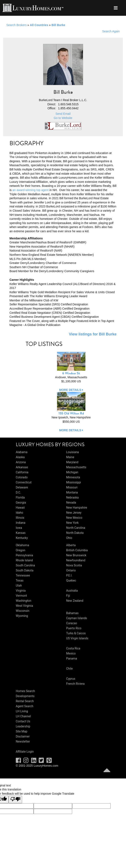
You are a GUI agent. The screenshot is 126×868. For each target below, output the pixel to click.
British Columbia (77, 550)
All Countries (39, 25)
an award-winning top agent (31, 190)
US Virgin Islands (77, 638)
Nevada (71, 503)
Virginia (21, 591)
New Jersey (74, 513)
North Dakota (75, 533)
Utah (19, 586)
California (22, 472)
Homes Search (25, 691)
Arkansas (22, 467)
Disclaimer (23, 736)
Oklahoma (22, 545)
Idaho (19, 513)
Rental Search (25, 701)
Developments (25, 696)
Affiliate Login (25, 752)
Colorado (22, 477)
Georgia (21, 503)
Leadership (23, 726)
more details (71, 390)
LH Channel (23, 716)
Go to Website (63, 118)
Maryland (72, 462)
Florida (20, 497)
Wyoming (22, 616)
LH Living (22, 711)
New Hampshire (77, 508)
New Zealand (75, 601)
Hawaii (20, 508)
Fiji (68, 596)
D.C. (18, 492)
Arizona (21, 462)
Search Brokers (16, 25)
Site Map (22, 731)
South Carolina (25, 565)
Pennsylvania (24, 555)
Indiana (21, 523)
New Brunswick (76, 555)
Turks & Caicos (76, 633)
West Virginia (24, 606)
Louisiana (73, 452)
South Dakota (25, 570)
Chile (70, 669)
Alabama (22, 452)
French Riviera (76, 684)
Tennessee (23, 575)
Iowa (19, 528)
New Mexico (74, 518)
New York (72, 523)
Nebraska (72, 497)
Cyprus (71, 679)
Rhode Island (24, 560)
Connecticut (24, 482)
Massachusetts (76, 467)
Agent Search (25, 706)
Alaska (20, 457)
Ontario (71, 570)
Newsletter (23, 741)
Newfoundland (76, 560)
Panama (72, 658)
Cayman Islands (77, 618)
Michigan (72, 472)
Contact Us (23, 721)
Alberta (71, 545)
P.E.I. (69, 575)
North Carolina (76, 528)
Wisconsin (23, 611)
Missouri (72, 487)
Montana (72, 492)
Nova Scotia (74, 565)
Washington (24, 601)
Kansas (21, 533)
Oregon (21, 550)
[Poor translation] (15, 799)
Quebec (71, 580)
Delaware (22, 487)
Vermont (21, 596)
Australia (72, 591)
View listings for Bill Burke (93, 334)
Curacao (72, 623)
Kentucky (22, 538)
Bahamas (72, 613)
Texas (20, 580)
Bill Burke (58, 25)
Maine (70, 457)
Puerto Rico (74, 628)
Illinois (20, 518)
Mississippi (74, 482)
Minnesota (73, 477)
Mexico (71, 653)
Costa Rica (73, 648)
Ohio (69, 538)
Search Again (111, 31)
